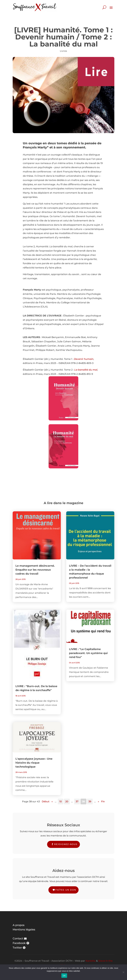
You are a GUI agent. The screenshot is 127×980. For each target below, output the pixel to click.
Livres (63, 51)
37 (77, 801)
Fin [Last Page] (103, 801)
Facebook (19, 943)
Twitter (17, 948)
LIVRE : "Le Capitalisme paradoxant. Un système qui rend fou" (88, 653)
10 (61, 801)
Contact (18, 939)
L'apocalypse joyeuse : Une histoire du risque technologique (34, 763)
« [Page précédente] (52, 801)
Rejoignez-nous (66, 844)
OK (64, 976)
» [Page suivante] (98, 801)
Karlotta (91, 961)
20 (67, 801)
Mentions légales (24, 930)
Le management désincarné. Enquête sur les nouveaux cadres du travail (35, 570)
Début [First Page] (46, 801)
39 (90, 801)
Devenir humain (84, 359)
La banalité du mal (86, 370)
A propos (19, 925)
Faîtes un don (66, 890)
